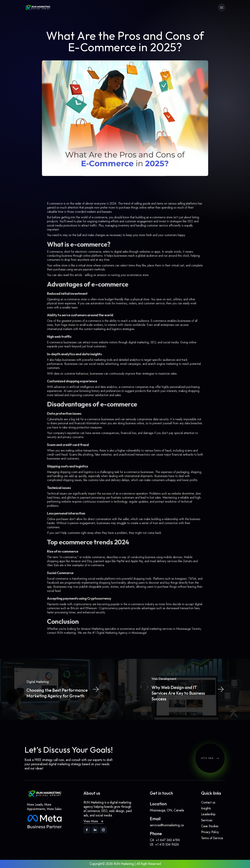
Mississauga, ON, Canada (167, 810)
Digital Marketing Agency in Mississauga (122, 596)
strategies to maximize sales (153, 381)
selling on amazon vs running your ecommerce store (118, 300)
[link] (38, 8)
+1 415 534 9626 (167, 845)
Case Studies (210, 826)
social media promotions (73, 259)
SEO (179, 256)
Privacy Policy (210, 832)
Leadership (208, 814)
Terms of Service (212, 838)
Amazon (84, 536)
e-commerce (104, 252)
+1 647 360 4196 (168, 840)
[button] (94, 821)
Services (207, 820)
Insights (206, 808)
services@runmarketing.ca (167, 825)
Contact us (208, 802)
